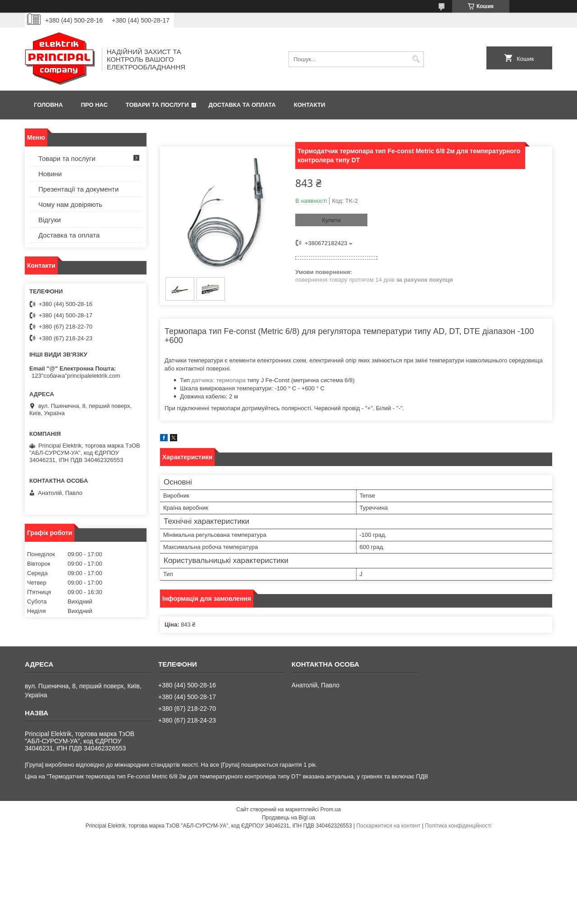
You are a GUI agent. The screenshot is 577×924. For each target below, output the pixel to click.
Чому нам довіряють (70, 204)
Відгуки (50, 220)
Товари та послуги (157, 105)
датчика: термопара (219, 380)
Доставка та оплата (242, 105)
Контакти (310, 105)
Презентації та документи (78, 189)
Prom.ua (331, 810)
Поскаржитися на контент (388, 826)
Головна (48, 105)
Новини (50, 174)
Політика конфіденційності (458, 826)
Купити (331, 220)
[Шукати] (416, 59)
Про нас (94, 105)
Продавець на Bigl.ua (288, 818)
